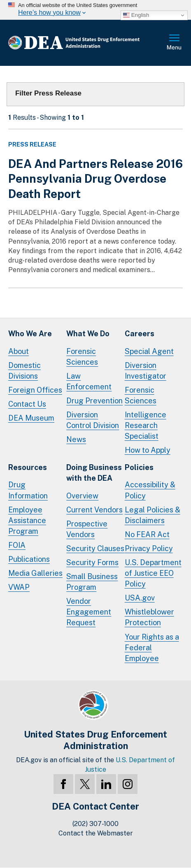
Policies (139, 467)
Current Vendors (94, 510)
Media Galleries (35, 573)
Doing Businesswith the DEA (94, 473)
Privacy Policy (149, 548)
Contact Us (27, 404)
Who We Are (30, 334)
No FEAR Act (147, 534)
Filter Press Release (48, 93)
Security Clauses (95, 548)
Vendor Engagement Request (89, 612)
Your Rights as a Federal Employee (152, 648)
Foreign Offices (35, 390)
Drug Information (28, 490)
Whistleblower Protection (149, 617)
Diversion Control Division (93, 420)
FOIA (17, 545)
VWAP (19, 587)
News (76, 439)
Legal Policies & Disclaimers (153, 515)
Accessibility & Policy (150, 490)
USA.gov (140, 598)
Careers (140, 334)
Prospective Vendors (87, 529)
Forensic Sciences (82, 357)
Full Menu (175, 43)
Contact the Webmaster (96, 833)
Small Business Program (92, 582)
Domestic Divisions (24, 371)
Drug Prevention (94, 401)
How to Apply (148, 450)
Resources (28, 467)
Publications (29, 559)
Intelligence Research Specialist (146, 425)
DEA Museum (31, 418)
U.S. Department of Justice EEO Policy (153, 573)
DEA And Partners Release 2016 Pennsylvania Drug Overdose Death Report (95, 179)
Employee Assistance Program (27, 520)
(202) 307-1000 (95, 824)
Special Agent (149, 351)
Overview (82, 496)
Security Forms (92, 562)
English (136, 15)
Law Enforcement (89, 381)
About (19, 351)
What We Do (88, 334)
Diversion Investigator (146, 371)
